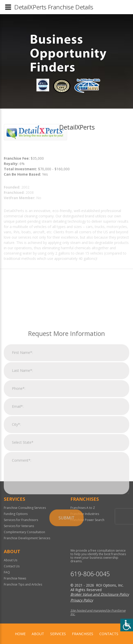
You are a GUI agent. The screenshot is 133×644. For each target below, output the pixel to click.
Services (58, 634)
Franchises (83, 634)
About (38, 634)
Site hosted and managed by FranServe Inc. (98, 612)
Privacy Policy (82, 600)
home (20, 634)
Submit (66, 573)
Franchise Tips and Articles (23, 584)
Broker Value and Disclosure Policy (100, 594)
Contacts (109, 634)
